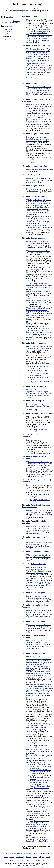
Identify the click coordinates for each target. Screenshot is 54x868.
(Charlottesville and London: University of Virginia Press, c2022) (39, 666)
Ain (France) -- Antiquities (40, 551)
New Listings (20, 857)
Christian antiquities (38, 196)
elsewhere (14, 23)
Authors (29, 857)
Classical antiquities (38, 238)
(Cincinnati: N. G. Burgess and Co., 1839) (39, 826)
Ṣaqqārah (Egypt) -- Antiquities (42, 413)
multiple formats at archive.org (40, 31)
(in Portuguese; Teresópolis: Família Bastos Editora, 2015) (38, 644)
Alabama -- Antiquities (39, 564)
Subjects (41, 857)
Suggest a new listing (42, 853)
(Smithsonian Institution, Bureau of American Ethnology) (38, 750)
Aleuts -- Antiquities (38, 621)
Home (6, 857)
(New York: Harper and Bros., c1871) (37, 729)
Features (23, 860)
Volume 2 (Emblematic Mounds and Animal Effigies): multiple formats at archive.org (40, 772)
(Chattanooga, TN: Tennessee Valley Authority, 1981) (39, 582)
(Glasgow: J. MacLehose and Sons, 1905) (38, 392)
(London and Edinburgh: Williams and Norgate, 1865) (39, 90)
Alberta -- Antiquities (38, 593)
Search (12, 857)
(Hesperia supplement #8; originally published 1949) (39, 311)
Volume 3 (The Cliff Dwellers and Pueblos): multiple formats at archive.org (41, 777)
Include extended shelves (39, 9)
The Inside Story (40, 860)
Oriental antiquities (38, 401)
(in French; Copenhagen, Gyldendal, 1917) (39, 108)
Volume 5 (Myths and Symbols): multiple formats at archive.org (40, 787)
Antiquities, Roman (37, 186)
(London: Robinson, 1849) (38, 52)
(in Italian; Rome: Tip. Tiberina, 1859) (39, 65)
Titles (35, 857)
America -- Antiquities (38, 653)
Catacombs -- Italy (11, 40)
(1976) (37, 242)
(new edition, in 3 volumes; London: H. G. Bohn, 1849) (39, 228)
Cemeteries (9, 31)
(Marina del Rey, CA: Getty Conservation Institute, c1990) (39, 122)
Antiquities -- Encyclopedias (40, 134)
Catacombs (35, 17)
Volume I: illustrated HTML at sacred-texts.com (40, 368)
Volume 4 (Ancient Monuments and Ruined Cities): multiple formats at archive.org (40, 782)
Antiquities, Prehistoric (39, 175)
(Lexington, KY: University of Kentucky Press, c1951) (39, 571)
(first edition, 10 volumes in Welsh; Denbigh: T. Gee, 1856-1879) (39, 140)
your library (5, 23)
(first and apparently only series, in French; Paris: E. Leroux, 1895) (39, 205)
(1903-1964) (39, 659)
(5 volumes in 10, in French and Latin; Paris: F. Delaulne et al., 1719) (39, 334)
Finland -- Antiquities (38, 343)
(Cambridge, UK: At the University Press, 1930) (39, 512)
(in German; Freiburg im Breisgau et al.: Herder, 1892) (39, 37)
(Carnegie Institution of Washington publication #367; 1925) (39, 612)
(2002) (38, 301)
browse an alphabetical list (23, 11)
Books (10, 860)
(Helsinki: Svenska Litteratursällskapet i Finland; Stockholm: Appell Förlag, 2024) (39, 348)
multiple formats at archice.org (40, 267)
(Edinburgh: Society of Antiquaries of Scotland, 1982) (39, 464)
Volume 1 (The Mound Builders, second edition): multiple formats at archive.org (41, 766)
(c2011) (39, 598)
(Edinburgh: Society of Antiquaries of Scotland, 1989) (39, 472)
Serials (48, 857)
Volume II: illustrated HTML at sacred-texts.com (40, 375)
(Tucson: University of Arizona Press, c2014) (39, 675)
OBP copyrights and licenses (27, 865)
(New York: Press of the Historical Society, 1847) (39, 689)
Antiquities (9, 29)
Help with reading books (13, 853)
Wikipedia (16, 21)
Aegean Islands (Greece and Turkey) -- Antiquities (36, 506)
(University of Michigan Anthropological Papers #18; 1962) (38, 529)
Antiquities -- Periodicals (39, 166)
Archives (30, 860)
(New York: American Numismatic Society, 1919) (39, 190)
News (16, 860)
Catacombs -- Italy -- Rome (40, 45)
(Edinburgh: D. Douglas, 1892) (38, 839)
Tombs (7, 33)
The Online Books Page (27, 4)
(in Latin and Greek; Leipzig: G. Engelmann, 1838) (39, 293)
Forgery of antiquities (38, 386)
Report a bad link (28, 853)
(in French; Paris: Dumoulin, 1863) (38, 557)
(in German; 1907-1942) (38, 252)
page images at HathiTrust (38, 33)
